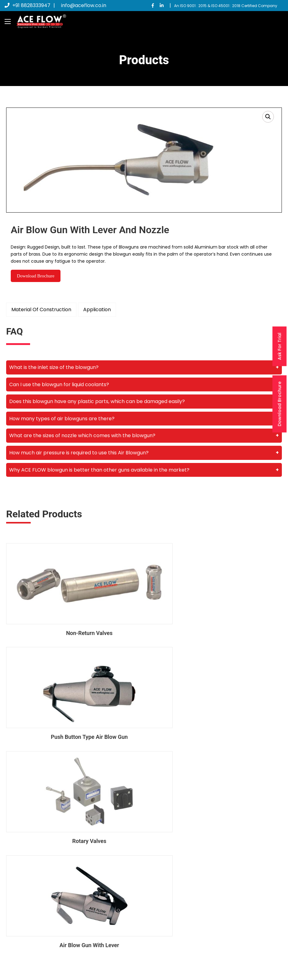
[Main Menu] (8, 22)
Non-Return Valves (73, 617)
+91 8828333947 (27, 5)
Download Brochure (279, 404)
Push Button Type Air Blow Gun (215, 617)
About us (165, 888)
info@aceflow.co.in (84, 5)
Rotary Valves (73, 705)
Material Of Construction (41, 310)
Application (97, 310)
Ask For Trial (279, 346)
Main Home (167, 876)
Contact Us (167, 910)
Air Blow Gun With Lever (215, 705)
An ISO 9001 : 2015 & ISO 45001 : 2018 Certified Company (226, 6)
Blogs (161, 899)
